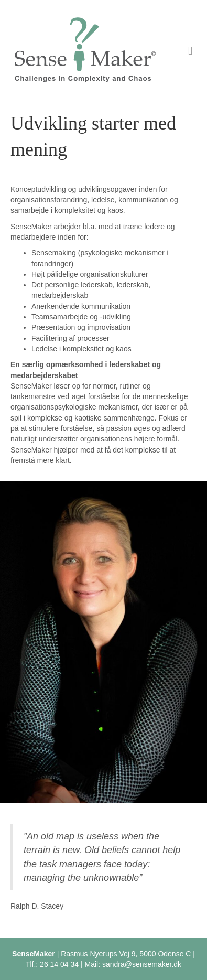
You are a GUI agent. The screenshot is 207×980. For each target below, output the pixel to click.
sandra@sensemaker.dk (142, 964)
